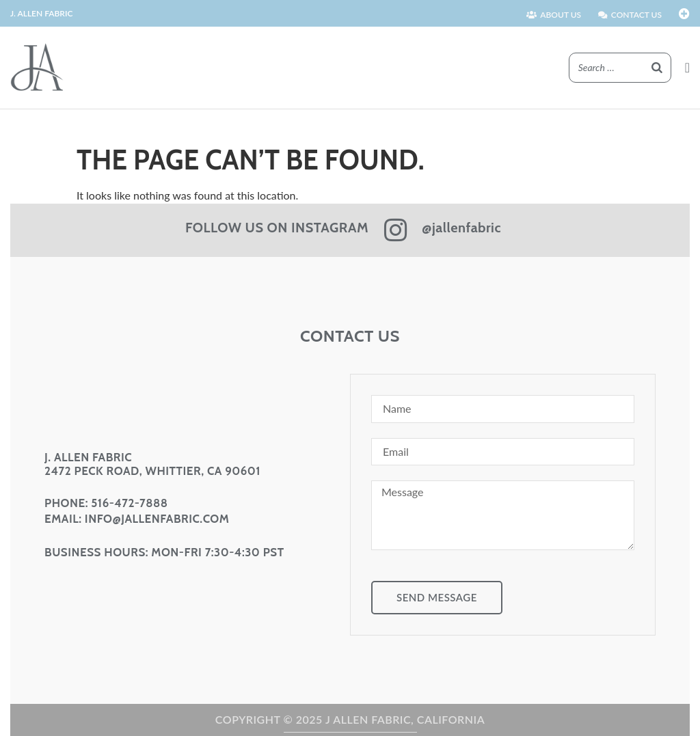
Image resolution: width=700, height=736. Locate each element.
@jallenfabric (461, 228)
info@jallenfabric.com (157, 519)
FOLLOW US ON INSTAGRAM (277, 228)
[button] (687, 68)
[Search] (657, 68)
